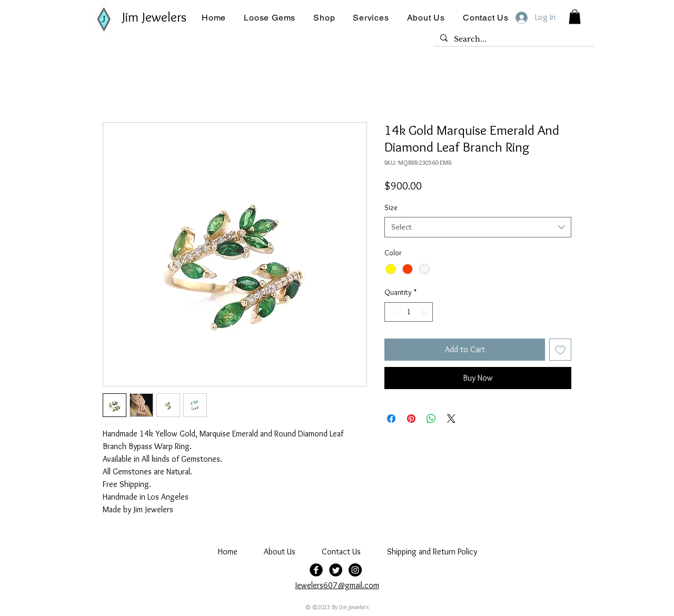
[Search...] (513, 39)
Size (391, 207)
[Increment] (425, 312)
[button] (270, 18)
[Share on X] (451, 419)
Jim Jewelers (154, 17)
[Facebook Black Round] (316, 570)
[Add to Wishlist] (560, 350)
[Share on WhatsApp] (431, 419)
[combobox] (478, 227)
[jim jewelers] (355, 570)
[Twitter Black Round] (336, 570)
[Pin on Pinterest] (411, 419)
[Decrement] (393, 312)
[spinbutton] (409, 312)
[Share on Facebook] (391, 419)
